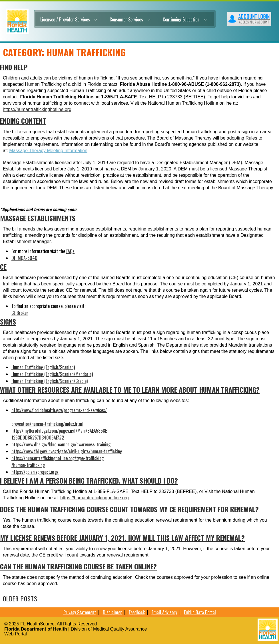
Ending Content (23, 121)
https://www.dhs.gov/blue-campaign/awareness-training (61, 444)
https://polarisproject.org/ (35, 472)
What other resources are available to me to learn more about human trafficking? (130, 389)
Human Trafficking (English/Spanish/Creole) (50, 381)
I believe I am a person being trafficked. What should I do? (89, 480)
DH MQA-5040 (24, 258)
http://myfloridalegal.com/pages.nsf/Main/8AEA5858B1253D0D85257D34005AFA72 (59, 434)
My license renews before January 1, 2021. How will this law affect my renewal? (122, 538)
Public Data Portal (200, 612)
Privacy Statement (80, 612)
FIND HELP (14, 67)
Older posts (20, 599)
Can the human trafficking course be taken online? (78, 566)
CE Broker (20, 313)
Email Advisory (164, 612)
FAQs (70, 251)
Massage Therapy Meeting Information (48, 151)
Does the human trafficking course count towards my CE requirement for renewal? (129, 509)
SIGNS (8, 321)
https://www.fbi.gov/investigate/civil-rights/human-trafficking (67, 451)
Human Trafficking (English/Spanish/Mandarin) (52, 374)
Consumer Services (130, 19)
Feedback (137, 612)
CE (3, 267)
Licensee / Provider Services (69, 19)
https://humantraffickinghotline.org (37, 109)
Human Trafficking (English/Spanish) (43, 367)
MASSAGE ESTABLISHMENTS (38, 218)
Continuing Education (185, 19)
